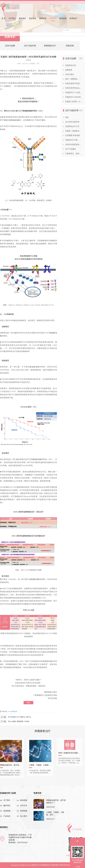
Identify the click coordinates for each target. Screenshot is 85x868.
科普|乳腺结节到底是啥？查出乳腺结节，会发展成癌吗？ (74, 83)
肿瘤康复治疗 (50, 46)
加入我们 (24, 816)
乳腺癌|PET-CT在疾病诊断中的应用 (74, 93)
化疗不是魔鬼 (71, 149)
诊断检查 (69, 70)
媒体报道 (24, 800)
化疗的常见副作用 (72, 122)
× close (77, 867)
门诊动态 (7, 816)
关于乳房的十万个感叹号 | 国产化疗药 (21, 717)
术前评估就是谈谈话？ (74, 144)
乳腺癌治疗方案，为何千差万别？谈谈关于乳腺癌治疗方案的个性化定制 (74, 140)
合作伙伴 (24, 806)
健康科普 (43, 21)
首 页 (4, 21)
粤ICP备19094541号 (68, 865)
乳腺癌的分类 (71, 65)
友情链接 (24, 811)
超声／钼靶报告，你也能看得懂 (74, 79)
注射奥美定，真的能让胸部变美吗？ (74, 154)
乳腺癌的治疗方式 (72, 126)
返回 (28, 703)
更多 (81, 58)
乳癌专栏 (53, 21)
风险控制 (70, 46)
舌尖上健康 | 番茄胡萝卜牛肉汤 (19, 721)
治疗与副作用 (30, 46)
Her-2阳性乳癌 (13, 711)
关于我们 (12, 21)
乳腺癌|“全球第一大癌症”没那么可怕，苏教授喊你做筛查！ (74, 102)
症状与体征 (70, 74)
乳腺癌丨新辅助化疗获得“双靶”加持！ (74, 131)
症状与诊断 (10, 46)
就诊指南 (33, 21)
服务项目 (22, 21)
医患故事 (63, 21)
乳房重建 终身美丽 (72, 135)
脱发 (67, 117)
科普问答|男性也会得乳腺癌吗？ (74, 88)
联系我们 (73, 21)
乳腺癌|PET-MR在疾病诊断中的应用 (74, 97)
